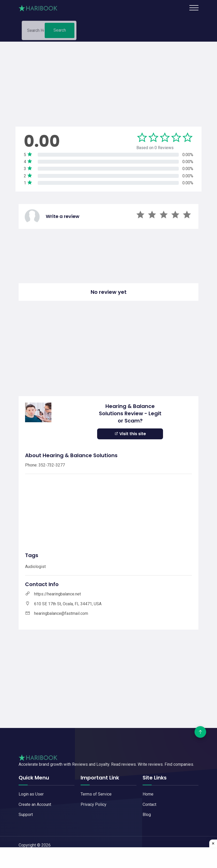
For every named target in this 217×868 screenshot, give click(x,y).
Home (148, 794)
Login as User (31, 794)
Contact (149, 804)
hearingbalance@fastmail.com (61, 613)
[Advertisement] (109, 78)
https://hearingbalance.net (57, 594)
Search (60, 32)
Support (26, 815)
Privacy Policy (94, 804)
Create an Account (35, 804)
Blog (147, 815)
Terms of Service (96, 794)
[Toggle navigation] (194, 8)
